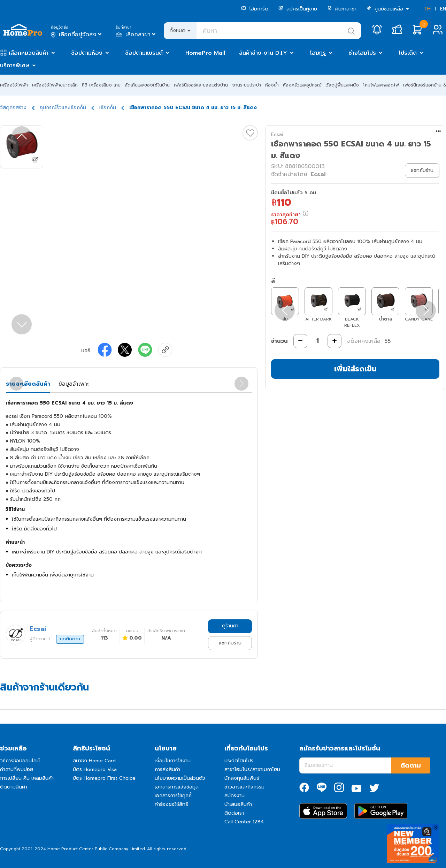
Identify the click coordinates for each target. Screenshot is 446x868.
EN (443, 9)
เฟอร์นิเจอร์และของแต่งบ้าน (201, 85)
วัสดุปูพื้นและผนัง (342, 85)
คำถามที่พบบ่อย (17, 769)
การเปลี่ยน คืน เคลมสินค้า (27, 778)
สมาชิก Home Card (94, 761)
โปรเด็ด (408, 53)
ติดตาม (411, 765)
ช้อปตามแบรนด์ (144, 53)
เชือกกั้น (108, 108)
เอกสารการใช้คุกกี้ (173, 796)
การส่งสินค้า (167, 769)
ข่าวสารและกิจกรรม (244, 787)
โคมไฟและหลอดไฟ (381, 85)
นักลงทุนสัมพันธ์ (242, 778)
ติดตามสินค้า (14, 787)
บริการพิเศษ (15, 66)
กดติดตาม (70, 639)
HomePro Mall (205, 53)
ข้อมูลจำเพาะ (74, 384)
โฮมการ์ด (255, 9)
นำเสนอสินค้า (238, 804)
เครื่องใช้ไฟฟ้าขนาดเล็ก (55, 85)
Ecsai (277, 134)
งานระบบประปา (247, 85)
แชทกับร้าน (230, 643)
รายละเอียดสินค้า (28, 384)
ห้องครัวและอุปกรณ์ (302, 85)
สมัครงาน (234, 796)
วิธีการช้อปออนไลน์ (20, 761)
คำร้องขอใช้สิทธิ (171, 804)
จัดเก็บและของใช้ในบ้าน (147, 85)
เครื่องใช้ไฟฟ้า (14, 85)
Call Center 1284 (244, 822)
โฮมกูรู (318, 53)
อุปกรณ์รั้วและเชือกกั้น (63, 108)
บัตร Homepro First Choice (104, 778)
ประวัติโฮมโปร (239, 761)
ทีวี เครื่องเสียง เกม (101, 85)
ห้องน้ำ (272, 85)
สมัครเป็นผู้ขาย (298, 9)
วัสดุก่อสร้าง (13, 108)
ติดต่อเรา (234, 813)
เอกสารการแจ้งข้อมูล (177, 787)
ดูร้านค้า (230, 626)
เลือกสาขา (136, 35)
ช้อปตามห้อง (87, 53)
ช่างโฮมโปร (362, 53)
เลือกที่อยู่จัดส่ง (77, 35)
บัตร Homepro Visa (95, 769)
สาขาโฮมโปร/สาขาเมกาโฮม (252, 769)
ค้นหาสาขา (342, 9)
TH (427, 9)
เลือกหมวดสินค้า (29, 53)
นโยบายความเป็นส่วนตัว (180, 778)
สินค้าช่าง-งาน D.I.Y (263, 53)
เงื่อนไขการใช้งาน (173, 761)
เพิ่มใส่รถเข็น (355, 369)
